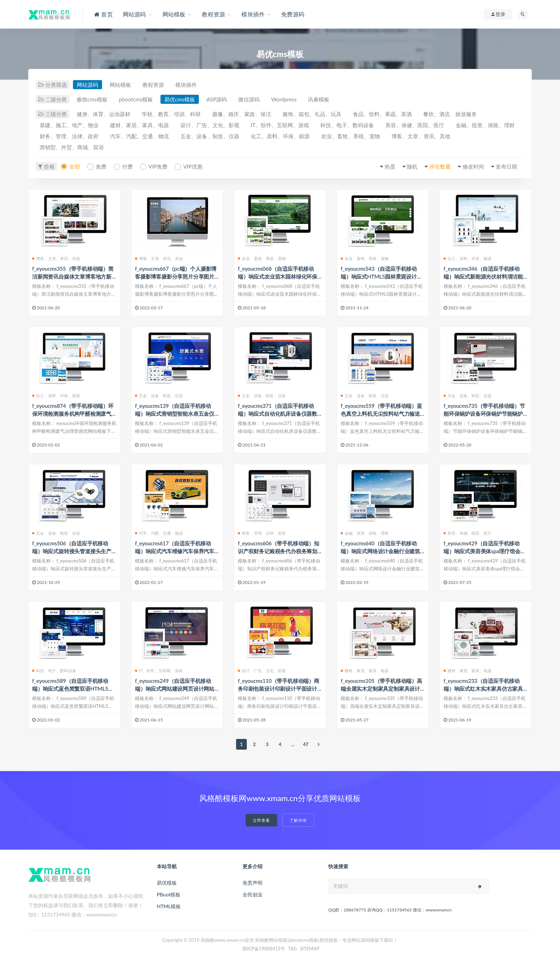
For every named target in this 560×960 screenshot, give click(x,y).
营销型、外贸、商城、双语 (72, 147)
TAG (292, 949)
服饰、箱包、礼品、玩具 (312, 114)
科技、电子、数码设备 (347, 125)
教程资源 (153, 85)
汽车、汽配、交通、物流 (139, 136)
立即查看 (261, 820)
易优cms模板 (180, 99)
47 (306, 744)
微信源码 (249, 99)
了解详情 (298, 820)
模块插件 (186, 85)
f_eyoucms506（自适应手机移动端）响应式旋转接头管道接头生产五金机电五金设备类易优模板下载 (72, 551)
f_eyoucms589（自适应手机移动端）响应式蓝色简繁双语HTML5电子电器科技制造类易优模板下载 (73, 689)
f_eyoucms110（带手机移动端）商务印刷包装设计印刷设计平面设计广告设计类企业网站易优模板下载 (279, 689)
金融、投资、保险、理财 (485, 125)
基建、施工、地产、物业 (69, 125)
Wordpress (284, 99)
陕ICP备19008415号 (264, 949)
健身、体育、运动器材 (104, 114)
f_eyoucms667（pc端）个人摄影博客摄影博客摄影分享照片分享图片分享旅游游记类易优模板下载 (176, 276)
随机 (412, 166)
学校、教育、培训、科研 (171, 114)
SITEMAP (310, 949)
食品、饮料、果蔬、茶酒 (382, 114)
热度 (390, 166)
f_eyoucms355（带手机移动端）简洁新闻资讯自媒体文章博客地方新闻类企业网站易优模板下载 (73, 276)
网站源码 (87, 85)
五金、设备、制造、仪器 (210, 136)
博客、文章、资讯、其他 (421, 136)
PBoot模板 (169, 894)
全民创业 (252, 894)
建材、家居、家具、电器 (139, 125)
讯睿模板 (319, 99)
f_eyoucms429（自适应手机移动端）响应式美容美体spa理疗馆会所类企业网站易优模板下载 (484, 551)
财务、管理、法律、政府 (69, 136)
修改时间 (473, 166)
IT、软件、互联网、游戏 (280, 125)
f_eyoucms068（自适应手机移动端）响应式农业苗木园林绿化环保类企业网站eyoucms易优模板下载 (277, 276)
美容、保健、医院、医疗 (415, 125)
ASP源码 (217, 99)
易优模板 (167, 883)
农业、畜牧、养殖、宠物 (351, 136)
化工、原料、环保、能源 (280, 136)
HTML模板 (169, 906)
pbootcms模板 (136, 99)
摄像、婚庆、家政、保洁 (242, 114)
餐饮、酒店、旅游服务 (450, 114)
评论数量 (440, 166)
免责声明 (252, 883)
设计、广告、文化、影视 (210, 125)
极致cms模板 (92, 99)
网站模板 (120, 85)
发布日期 (506, 166)
